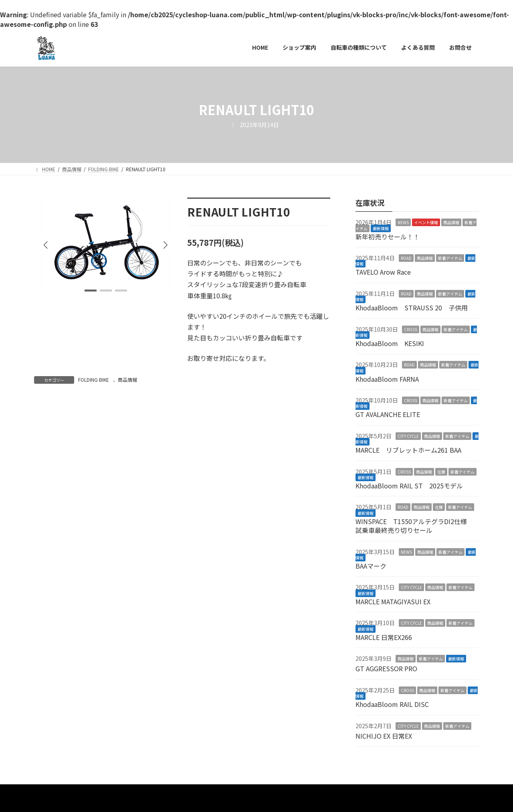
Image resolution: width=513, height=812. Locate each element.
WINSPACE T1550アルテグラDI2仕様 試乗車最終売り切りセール (414, 525)
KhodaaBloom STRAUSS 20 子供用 (412, 308)
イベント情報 (426, 222)
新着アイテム (450, 258)
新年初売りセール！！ (388, 236)
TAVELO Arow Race (383, 272)
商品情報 (127, 380)
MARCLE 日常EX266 (384, 637)
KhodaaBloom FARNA (387, 379)
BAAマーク (371, 566)
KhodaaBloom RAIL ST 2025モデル (409, 486)
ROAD (406, 258)
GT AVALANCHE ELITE (388, 414)
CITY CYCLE (408, 436)
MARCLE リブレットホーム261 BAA (408, 450)
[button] (166, 245)
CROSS (411, 329)
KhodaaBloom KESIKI (390, 343)
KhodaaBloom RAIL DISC (392, 704)
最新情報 (381, 228)
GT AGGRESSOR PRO (386, 668)
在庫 (441, 471)
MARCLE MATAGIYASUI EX (393, 601)
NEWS (403, 222)
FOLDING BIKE (94, 380)
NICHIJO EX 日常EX (384, 736)
